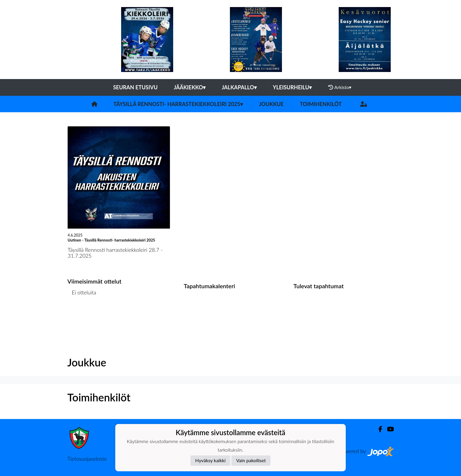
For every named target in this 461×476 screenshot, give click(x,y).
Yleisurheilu (292, 87)
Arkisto (340, 87)
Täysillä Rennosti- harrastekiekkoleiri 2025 (178, 104)
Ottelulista (82, 315)
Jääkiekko (190, 87)
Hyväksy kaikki (210, 460)
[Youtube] (388, 429)
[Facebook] (378, 429)
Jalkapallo (239, 87)
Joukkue (271, 104)
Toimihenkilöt (321, 104)
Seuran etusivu (136, 87)
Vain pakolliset (251, 460)
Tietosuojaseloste (87, 459)
